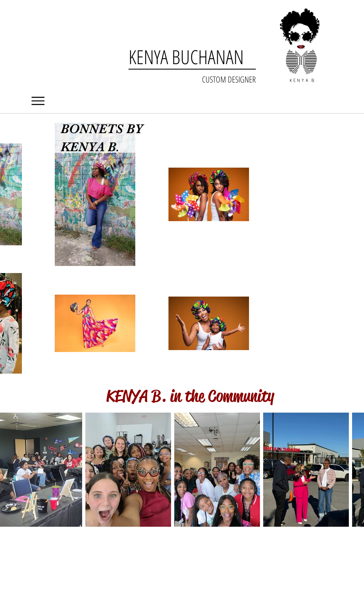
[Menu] (38, 101)
